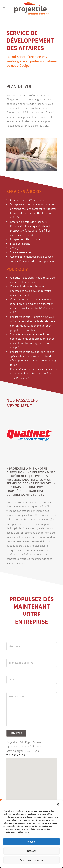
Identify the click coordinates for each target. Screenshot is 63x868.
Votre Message (32, 709)
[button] (58, 804)
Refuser (32, 851)
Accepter (32, 842)
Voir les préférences (32, 860)
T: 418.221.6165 (16, 755)
